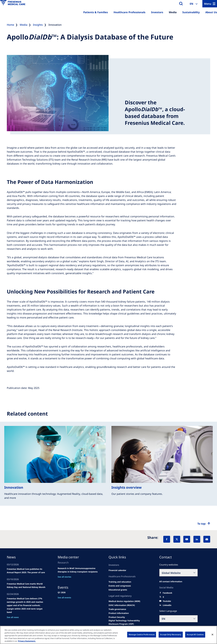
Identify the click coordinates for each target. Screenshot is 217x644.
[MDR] (124, 601)
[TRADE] (117, 609)
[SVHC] (122, 605)
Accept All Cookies (195, 634)
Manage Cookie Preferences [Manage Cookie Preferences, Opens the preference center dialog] (142, 634)
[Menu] (210, 4)
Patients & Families (96, 12)
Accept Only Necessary (171, 634)
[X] (177, 539)
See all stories (64, 577)
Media (173, 12)
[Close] (212, 635)
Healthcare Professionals (129, 12)
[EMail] (207, 539)
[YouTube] (187, 539)
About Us (211, 12)
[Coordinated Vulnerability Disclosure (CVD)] (129, 622)
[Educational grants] (118, 590)
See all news (13, 617)
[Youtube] (167, 601)
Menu (208, 4)
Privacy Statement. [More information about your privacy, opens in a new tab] (27, 641)
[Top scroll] (204, 524)
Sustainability (191, 12)
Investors (157, 12)
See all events (64, 598)
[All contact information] (171, 582)
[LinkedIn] (197, 539)
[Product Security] (117, 617)
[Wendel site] (120, 582)
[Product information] (119, 613)
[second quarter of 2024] (117, 570)
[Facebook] (167, 539)
